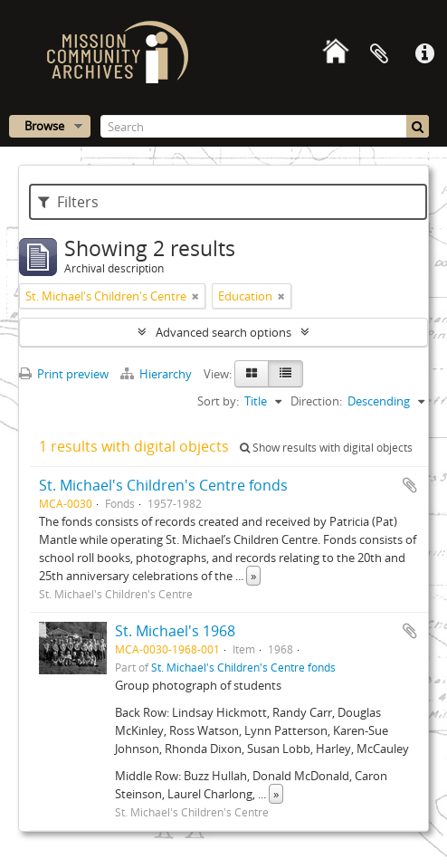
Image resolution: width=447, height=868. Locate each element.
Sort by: (218, 401)
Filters (68, 202)
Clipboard (379, 54)
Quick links (424, 54)
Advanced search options (223, 332)
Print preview (64, 374)
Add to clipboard (410, 485)
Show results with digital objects (326, 448)
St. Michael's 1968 (175, 631)
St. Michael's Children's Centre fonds (163, 485)
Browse (44, 126)
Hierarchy (157, 374)
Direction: (316, 401)
